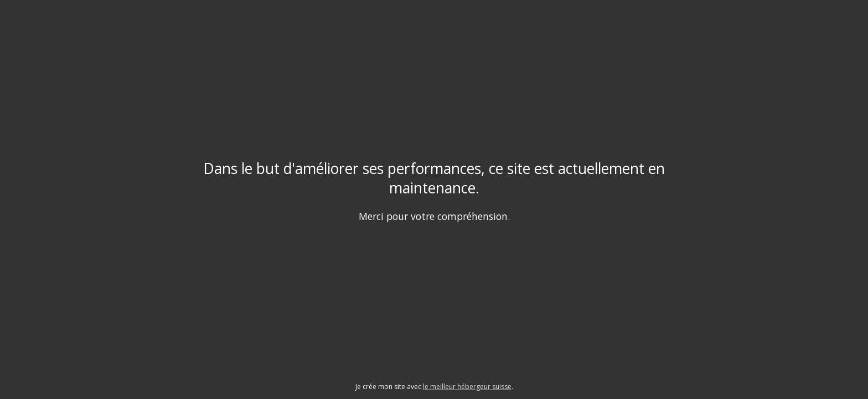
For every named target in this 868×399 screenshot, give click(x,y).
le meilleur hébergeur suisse (467, 387)
